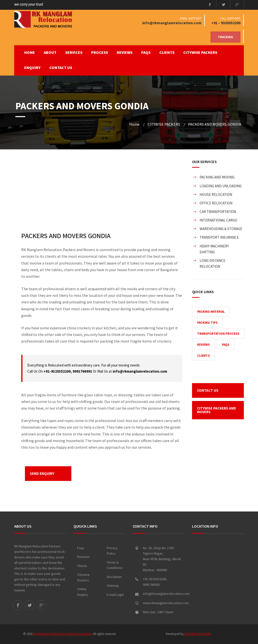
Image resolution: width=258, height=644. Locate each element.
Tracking (226, 37)
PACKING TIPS (207, 323)
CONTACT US (61, 67)
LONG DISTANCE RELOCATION (212, 263)
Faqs (81, 548)
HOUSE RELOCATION (216, 194)
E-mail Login (115, 595)
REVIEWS (125, 52)
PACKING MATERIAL (211, 312)
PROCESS (100, 52)
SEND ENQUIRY (42, 473)
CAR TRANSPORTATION (218, 212)
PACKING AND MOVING (217, 177)
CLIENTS (167, 52)
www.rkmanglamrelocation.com (166, 603)
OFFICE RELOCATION (216, 203)
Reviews (83, 557)
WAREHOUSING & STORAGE (221, 229)
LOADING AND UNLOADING (221, 186)
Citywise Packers (83, 577)
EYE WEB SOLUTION (198, 634)
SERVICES (74, 52)
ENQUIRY (32, 67)
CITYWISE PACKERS (200, 52)
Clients (82, 566)
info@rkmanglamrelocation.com (172, 23)
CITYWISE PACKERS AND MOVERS (216, 410)
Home (30, 52)
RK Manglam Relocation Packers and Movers (63, 634)
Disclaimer (114, 577)
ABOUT (50, 52)
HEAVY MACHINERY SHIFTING (214, 249)
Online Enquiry (83, 592)
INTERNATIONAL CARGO (218, 220)
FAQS (146, 52)
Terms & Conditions (115, 565)
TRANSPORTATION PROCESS (218, 334)
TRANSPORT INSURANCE (219, 237)
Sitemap (113, 586)
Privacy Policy (112, 551)
